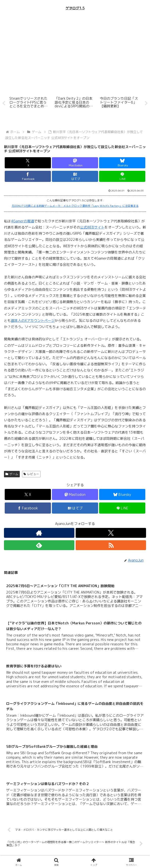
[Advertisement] (75, 53)
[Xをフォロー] (111, 533)
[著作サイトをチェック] (39, 533)
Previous (4, 103)
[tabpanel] (30, 103)
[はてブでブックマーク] (75, 176)
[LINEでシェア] (122, 176)
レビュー (31, 474)
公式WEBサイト (92, 227)
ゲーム (12, 474)
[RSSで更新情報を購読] (111, 545)
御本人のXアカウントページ (33, 320)
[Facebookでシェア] (28, 176)
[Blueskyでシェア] (122, 163)
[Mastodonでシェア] (75, 163)
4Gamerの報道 (22, 221)
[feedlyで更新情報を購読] (39, 545)
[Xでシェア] (28, 163)
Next (146, 103)
